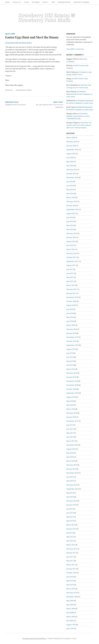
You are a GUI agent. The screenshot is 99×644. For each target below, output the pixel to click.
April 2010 (70, 585)
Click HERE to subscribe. (75, 49)
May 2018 (70, 401)
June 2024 (70, 186)
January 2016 (71, 469)
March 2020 (71, 325)
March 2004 (71, 617)
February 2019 (72, 373)
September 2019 (72, 345)
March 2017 (71, 441)
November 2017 (72, 421)
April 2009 (70, 605)
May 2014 (70, 493)
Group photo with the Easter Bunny (18, 43)
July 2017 (70, 425)
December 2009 (72, 597)
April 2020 (70, 321)
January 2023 (71, 237)
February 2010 (72, 593)
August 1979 (71, 625)
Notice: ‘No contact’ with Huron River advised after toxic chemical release (79, 125)
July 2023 (70, 217)
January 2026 (71, 146)
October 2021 (71, 257)
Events (45, 2)
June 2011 (70, 557)
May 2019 (70, 361)
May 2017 (70, 433)
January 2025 (71, 174)
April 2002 (70, 621)
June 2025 (70, 158)
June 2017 (70, 429)
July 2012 (70, 533)
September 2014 (72, 489)
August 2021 (71, 265)
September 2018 (72, 393)
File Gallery (36, 2)
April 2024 (70, 194)
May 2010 (70, 581)
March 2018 (71, 409)
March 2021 (71, 285)
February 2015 (72, 485)
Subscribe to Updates (81, 2)
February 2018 (72, 413)
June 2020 (70, 313)
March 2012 (71, 545)
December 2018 (72, 381)
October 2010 (71, 573)
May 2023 (70, 225)
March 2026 (71, 138)
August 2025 (71, 154)
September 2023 (72, 209)
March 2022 (71, 249)
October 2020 (71, 301)
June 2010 (70, 577)
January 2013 (71, 529)
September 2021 (72, 261)
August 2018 (71, 397)
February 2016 (72, 465)
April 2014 (70, 497)
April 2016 (70, 457)
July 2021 (70, 269)
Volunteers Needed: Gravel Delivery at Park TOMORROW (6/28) (78, 116)
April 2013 (70, 521)
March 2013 (71, 525)
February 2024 (72, 201)
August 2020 (71, 305)
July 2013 (70, 509)
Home (7, 2)
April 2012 (70, 541)
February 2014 (72, 501)
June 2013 (70, 513)
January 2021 (71, 293)
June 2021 (70, 273)
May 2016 (70, 453)
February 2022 (72, 253)
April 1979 (70, 629)
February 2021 (72, 289)
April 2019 (70, 365)
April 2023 (70, 229)
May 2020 (70, 317)
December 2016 (72, 445)
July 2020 (70, 309)
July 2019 (70, 353)
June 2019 (70, 357)
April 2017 (70, 437)
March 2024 (71, 197)
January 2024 (71, 206)
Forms (27, 2)
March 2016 (71, 461)
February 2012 (72, 549)
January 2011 (71, 569)
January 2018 (71, 417)
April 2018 (70, 405)
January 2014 (71, 505)
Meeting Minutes (64, 2)
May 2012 (70, 537)
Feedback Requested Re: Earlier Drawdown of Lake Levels (79, 94)
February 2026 (72, 142)
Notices (10, 90)
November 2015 (72, 473)
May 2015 (70, 481)
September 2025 (72, 150)
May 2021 (70, 277)
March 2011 (71, 565)
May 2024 (70, 189)
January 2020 (71, 333)
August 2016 (71, 449)
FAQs (53, 2)
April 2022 (70, 245)
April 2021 (70, 281)
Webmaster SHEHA (24, 90)
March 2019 (71, 369)
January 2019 (71, 377)
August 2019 (71, 349)
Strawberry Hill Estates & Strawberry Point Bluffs (47, 17)
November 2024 (72, 177)
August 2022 (71, 241)
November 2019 (72, 337)
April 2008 (70, 613)
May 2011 (70, 561)
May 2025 (70, 162)
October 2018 (71, 389)
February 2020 (72, 329)
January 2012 (71, 553)
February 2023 (72, 233)
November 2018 (72, 385)
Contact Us (16, 2)
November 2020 (72, 297)
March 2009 (71, 609)
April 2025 (70, 166)
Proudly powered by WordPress (34, 638)
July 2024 (70, 182)
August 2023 (71, 213)
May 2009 (70, 601)
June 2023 (70, 221)
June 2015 (70, 477)
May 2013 (70, 517)
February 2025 (72, 170)
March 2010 (71, 589)
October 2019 (71, 341)
